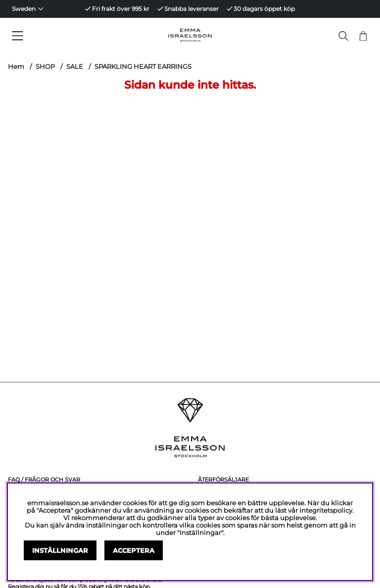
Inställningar (60, 551)
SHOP (45, 66)
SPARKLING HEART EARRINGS (143, 66)
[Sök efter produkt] (343, 36)
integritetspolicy (326, 510)
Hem (16, 66)
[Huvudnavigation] (53, 36)
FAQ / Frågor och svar (44, 480)
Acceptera (134, 551)
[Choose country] (28, 9)
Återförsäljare (223, 480)
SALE (75, 66)
